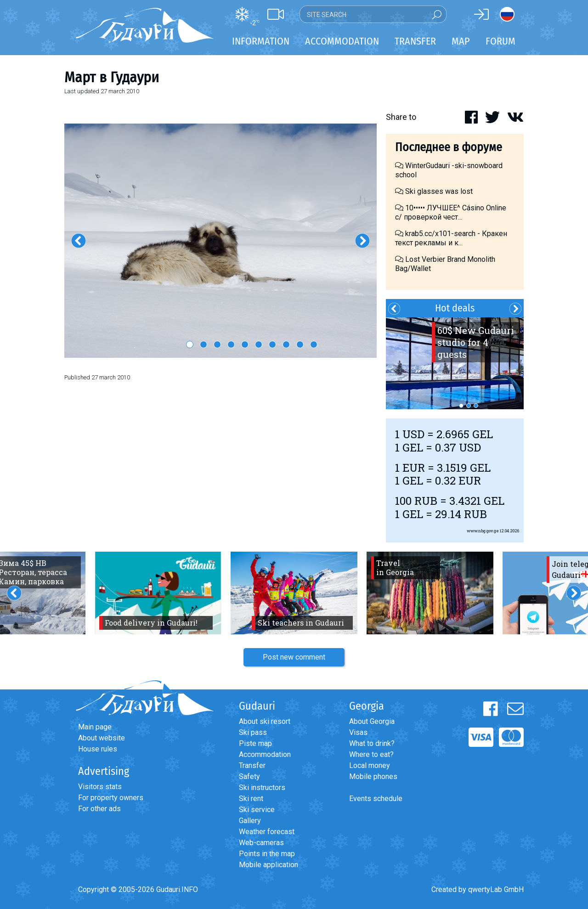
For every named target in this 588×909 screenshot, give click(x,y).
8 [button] (286, 344)
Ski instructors (262, 788)
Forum (500, 41)
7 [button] (272, 344)
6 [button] (259, 344)
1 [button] (190, 344)
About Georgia (372, 721)
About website (102, 738)
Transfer (252, 765)
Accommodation (265, 754)
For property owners (111, 798)
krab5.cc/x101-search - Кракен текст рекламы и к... (451, 238)
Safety (249, 776)
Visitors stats (100, 787)
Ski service (257, 810)
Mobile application (269, 865)
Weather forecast (267, 832)
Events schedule (376, 799)
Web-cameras (261, 843)
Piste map (255, 743)
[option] (220, 241)
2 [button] (204, 344)
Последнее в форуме (449, 147)
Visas (358, 732)
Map (461, 41)
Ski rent (251, 799)
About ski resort (265, 721)
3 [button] (217, 344)
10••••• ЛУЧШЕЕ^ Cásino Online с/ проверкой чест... (451, 212)
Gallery (250, 821)
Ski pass (253, 732)
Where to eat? (371, 754)
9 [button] (300, 344)
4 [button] (231, 344)
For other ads (99, 809)
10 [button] (314, 344)
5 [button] (245, 344)
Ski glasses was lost (434, 191)
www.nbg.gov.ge (483, 531)
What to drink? (372, 743)
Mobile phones (373, 776)
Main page (95, 727)
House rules (98, 749)
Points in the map (267, 854)
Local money (370, 765)
